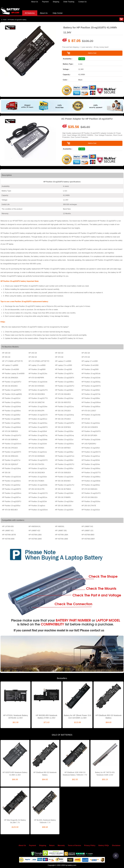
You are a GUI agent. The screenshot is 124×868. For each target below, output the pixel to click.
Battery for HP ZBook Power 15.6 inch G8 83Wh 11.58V (77, 717)
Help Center (58, 13)
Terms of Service (75, 845)
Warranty (61, 845)
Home (5, 20)
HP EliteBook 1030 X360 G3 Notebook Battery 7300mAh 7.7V (75, 774)
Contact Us (82, 2)
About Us (35, 2)
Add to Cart (92, 53)
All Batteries (30, 13)
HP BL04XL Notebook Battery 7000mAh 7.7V (45, 821)
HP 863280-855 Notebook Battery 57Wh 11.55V (46, 717)
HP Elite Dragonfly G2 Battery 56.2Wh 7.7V (15, 821)
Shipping (56, 2)
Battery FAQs (104, 845)
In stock (82, 59)
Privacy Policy (90, 845)
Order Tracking (69, 2)
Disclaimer (116, 845)
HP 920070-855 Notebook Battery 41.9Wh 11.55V (15, 774)
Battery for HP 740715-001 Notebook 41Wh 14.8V (105, 774)
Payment (45, 2)
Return (52, 845)
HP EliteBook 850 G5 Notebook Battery (108, 717)
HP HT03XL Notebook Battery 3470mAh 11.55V (15, 717)
